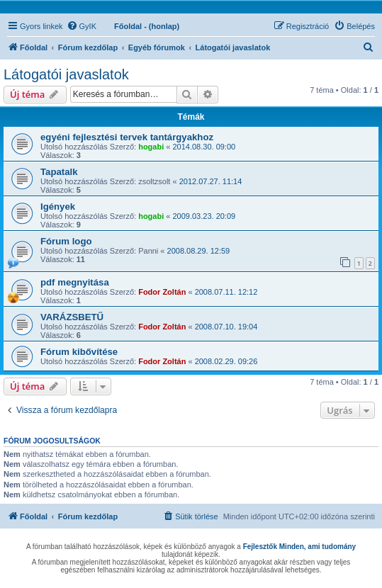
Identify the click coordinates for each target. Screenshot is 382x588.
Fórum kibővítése (79, 352)
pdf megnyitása (75, 282)
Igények (58, 207)
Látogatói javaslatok (66, 74)
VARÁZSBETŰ (72, 317)
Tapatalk (59, 172)
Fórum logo (66, 241)
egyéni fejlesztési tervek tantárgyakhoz (127, 137)
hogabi (151, 147)
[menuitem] (82, 26)
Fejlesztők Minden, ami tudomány (299, 547)
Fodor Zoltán (162, 292)
